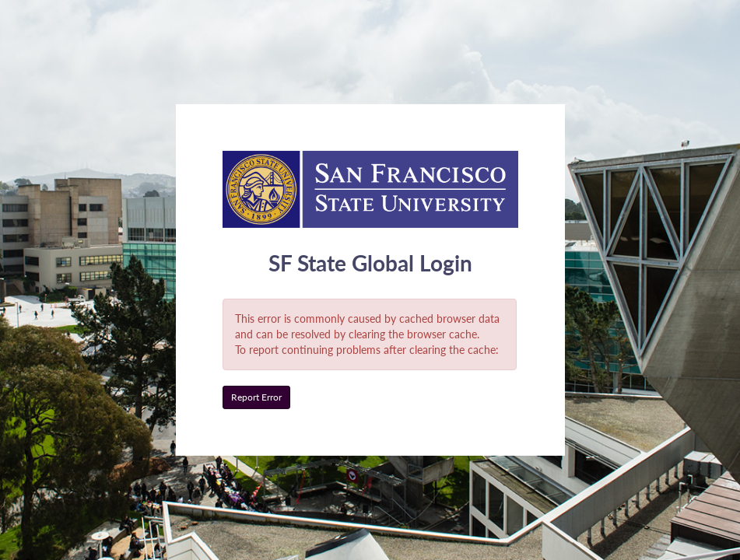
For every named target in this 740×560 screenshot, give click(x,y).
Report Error (256, 397)
